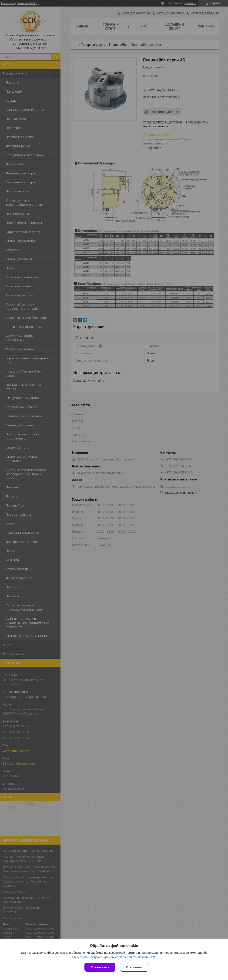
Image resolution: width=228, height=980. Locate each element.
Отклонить (134, 967)
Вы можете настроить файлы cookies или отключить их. (112, 957)
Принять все (100, 967)
